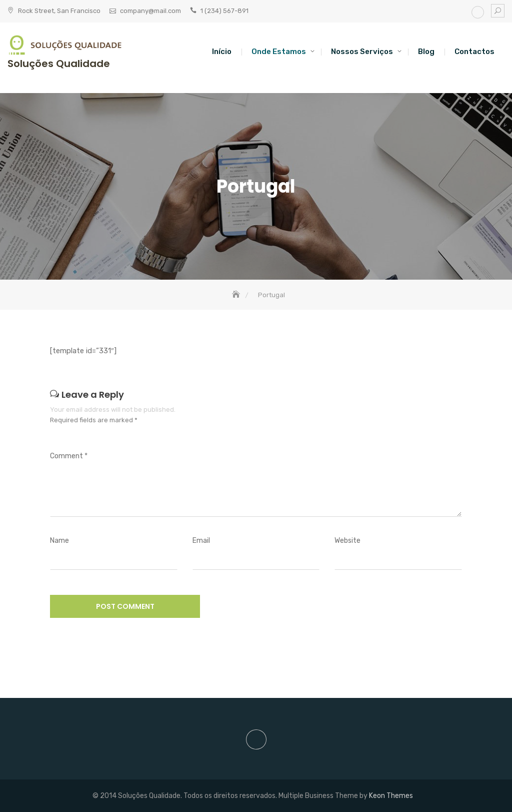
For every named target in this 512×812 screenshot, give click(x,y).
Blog (426, 52)
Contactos (474, 52)
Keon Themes (391, 796)
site (478, 12)
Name (59, 541)
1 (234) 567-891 (224, 11)
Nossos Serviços (362, 52)
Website (347, 541)
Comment (69, 456)
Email (201, 541)
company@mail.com (150, 11)
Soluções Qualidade (59, 64)
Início (222, 52)
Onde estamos (279, 52)
